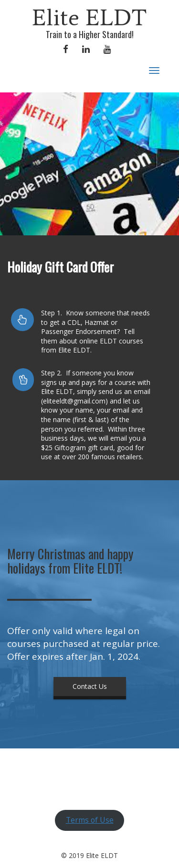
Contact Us (90, 686)
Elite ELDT (89, 17)
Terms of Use (90, 820)
